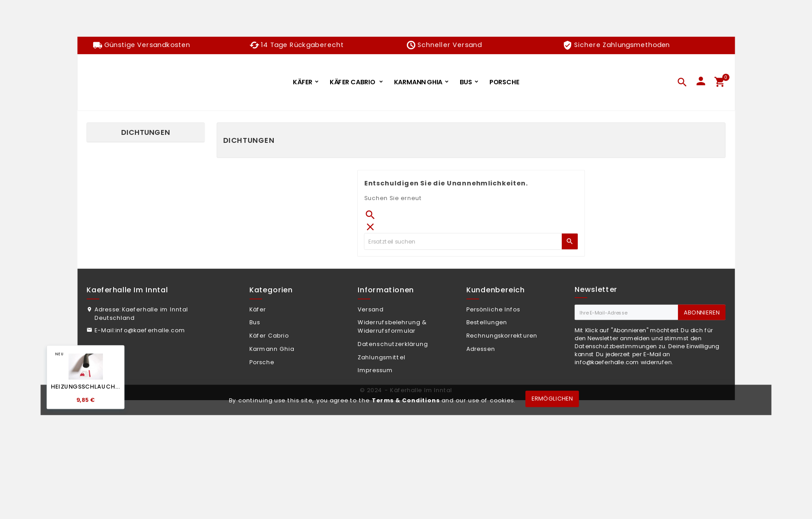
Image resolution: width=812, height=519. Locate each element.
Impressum (375, 370)
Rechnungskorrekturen (502, 336)
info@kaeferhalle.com (150, 330)
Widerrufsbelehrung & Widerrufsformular (392, 327)
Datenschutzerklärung (393, 344)
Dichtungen (146, 132)
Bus (255, 322)
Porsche (262, 362)
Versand (371, 309)
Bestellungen (487, 322)
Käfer (258, 309)
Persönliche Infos (493, 309)
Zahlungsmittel (381, 357)
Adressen (481, 349)
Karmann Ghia (272, 349)
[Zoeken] (463, 241)
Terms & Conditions (406, 400)
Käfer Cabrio (269, 336)
